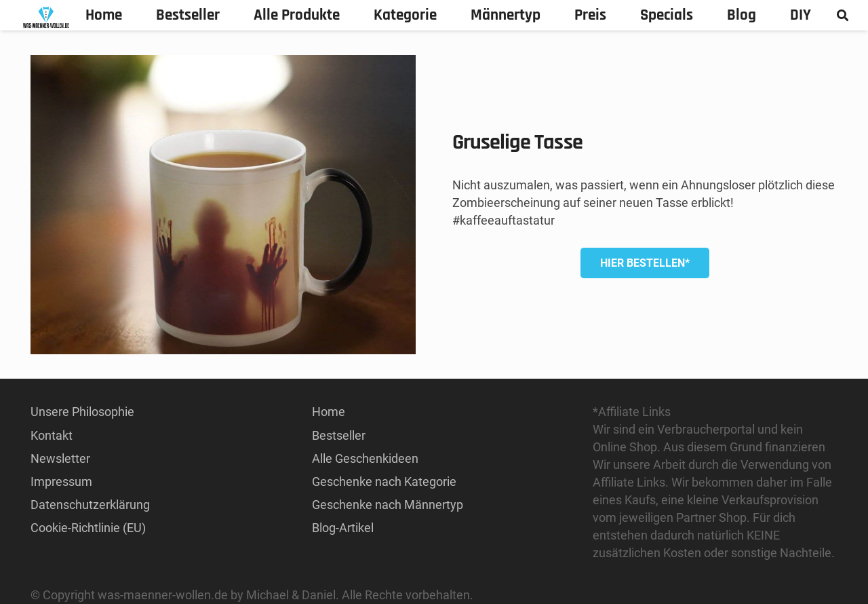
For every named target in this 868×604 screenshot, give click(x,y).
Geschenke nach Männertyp (388, 505)
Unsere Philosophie (82, 412)
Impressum (61, 482)
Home (329, 412)
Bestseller (339, 435)
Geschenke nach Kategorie (384, 482)
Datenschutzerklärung (90, 505)
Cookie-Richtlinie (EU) (88, 528)
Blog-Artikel (343, 528)
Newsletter (60, 458)
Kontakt (52, 435)
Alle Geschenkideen (365, 458)
